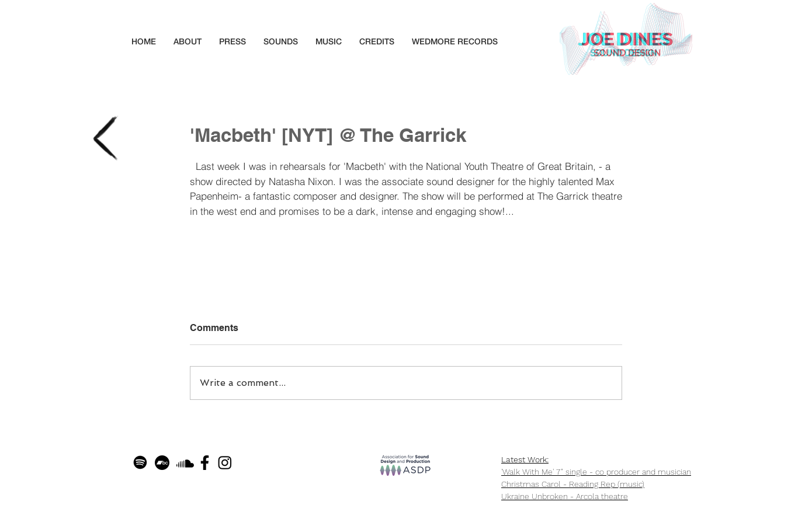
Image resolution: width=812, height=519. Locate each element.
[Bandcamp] (162, 463)
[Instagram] (225, 462)
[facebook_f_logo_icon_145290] (205, 463)
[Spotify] (140, 462)
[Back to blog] (105, 138)
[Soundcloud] (185, 464)
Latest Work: (525, 459)
